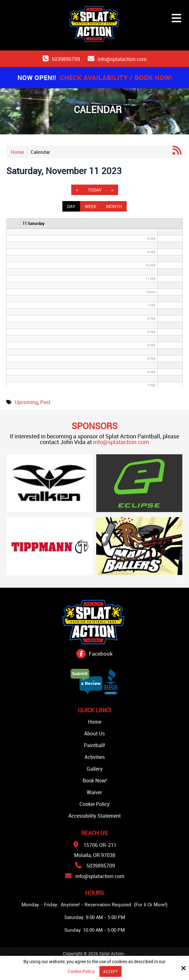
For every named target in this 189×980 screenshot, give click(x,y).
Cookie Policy (81, 972)
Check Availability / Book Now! (116, 78)
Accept (110, 971)
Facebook (101, 654)
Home (18, 152)
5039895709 (66, 59)
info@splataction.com (122, 59)
